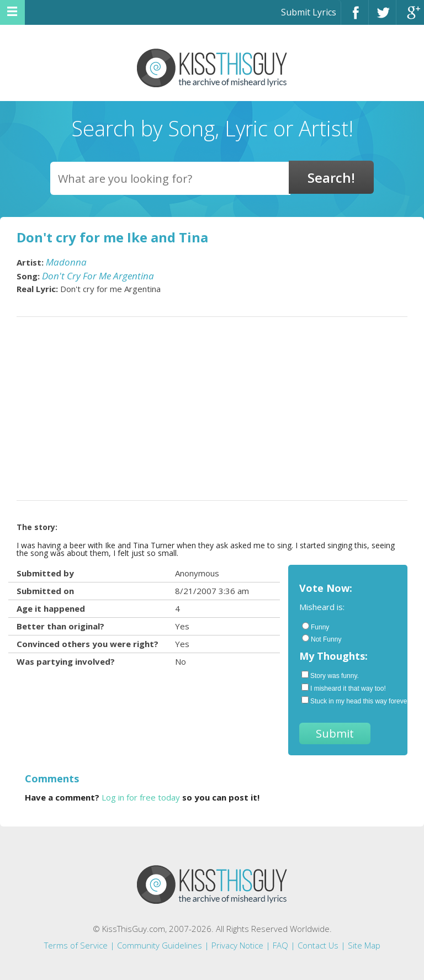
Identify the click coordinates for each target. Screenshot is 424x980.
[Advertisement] (212, 409)
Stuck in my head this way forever (349, 701)
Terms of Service (76, 945)
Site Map (364, 945)
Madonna (66, 262)
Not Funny (322, 639)
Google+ (410, 17)
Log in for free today (141, 797)
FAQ (280, 945)
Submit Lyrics (309, 12)
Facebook (355, 17)
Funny (316, 627)
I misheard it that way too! (344, 688)
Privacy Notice (237, 945)
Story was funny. (330, 675)
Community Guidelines (160, 945)
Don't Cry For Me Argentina (98, 276)
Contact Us (318, 945)
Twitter (382, 17)
